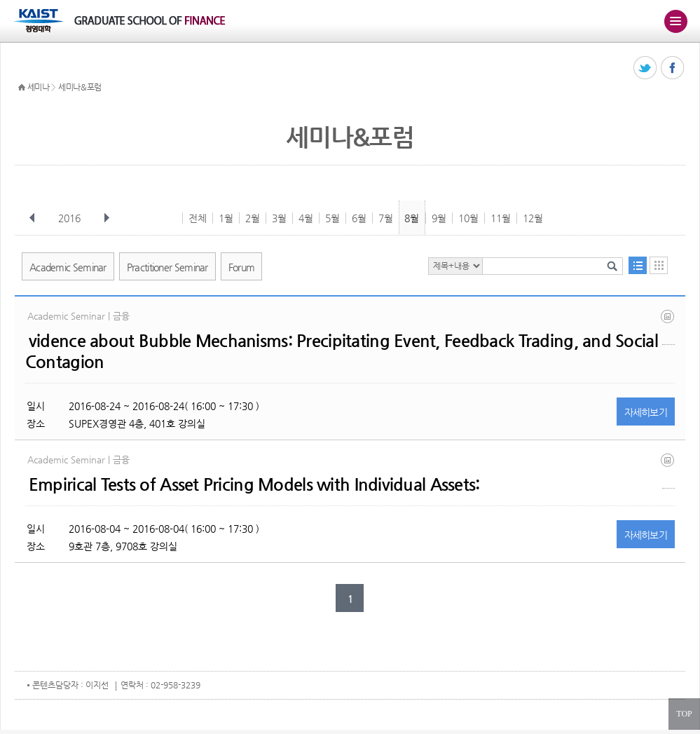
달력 (659, 265)
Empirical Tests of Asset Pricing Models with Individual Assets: (254, 484)
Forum (242, 267)
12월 (533, 218)
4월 (306, 218)
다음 (107, 218)
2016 (71, 218)
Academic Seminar (68, 267)
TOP (684, 714)
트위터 (646, 68)
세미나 (39, 87)
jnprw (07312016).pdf (668, 471)
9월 (439, 218)
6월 (359, 218)
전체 (198, 218)
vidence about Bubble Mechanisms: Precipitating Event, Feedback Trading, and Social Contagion (342, 351)
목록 (638, 265)
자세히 (646, 412)
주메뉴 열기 (675, 21)
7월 (386, 218)
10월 (468, 218)
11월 (501, 218)
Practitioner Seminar (167, 267)
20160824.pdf (668, 327)
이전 (32, 218)
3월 (279, 218)
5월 (332, 218)
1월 (226, 218)
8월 (412, 218)
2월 (253, 218)
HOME (22, 88)
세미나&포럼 (80, 87)
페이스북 (673, 68)
